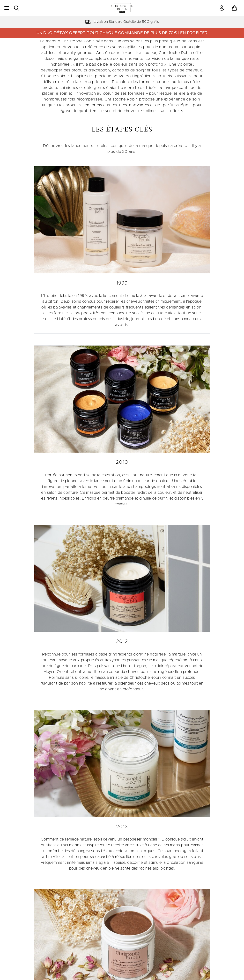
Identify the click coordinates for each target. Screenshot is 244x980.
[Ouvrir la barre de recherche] (16, 8)
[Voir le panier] (234, 8)
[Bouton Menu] (7, 8)
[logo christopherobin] (122, 8)
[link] (222, 8)
